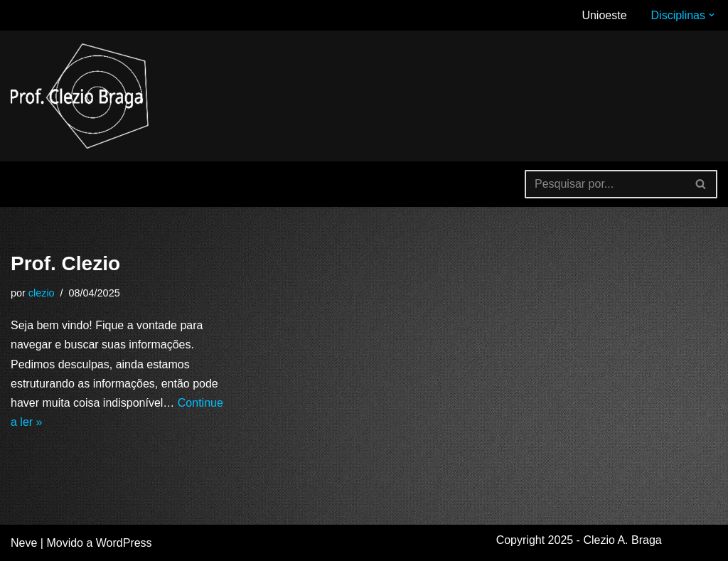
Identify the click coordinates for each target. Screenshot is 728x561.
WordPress (124, 543)
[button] (712, 15)
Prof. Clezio (65, 263)
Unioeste (604, 15)
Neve (24, 543)
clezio (42, 293)
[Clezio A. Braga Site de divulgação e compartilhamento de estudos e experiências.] (82, 96)
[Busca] (605, 184)
